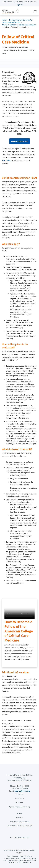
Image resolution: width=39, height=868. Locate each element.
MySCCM (16, 2)
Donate (30, 2)
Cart (25, 2)
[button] (19, 5)
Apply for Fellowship (20, 141)
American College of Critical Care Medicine (19, 25)
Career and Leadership (11, 22)
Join (35, 2)
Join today (6, 160)
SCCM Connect (7, 2)
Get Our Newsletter (19, 837)
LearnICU (19, 817)
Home (4, 20)
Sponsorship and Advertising (19, 807)
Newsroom (19, 803)
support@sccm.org (22, 791)
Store (21, 2)
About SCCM (19, 798)
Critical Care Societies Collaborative (20, 826)
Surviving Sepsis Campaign (19, 822)
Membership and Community (21, 20)
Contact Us (20, 794)
